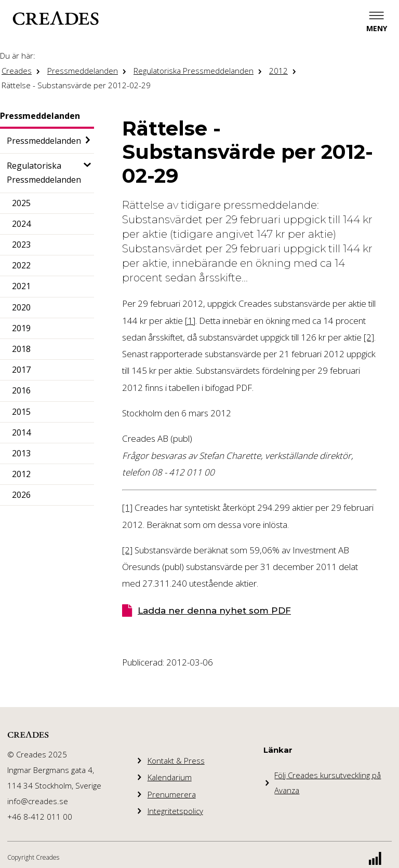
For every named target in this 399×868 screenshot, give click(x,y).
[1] (190, 321)
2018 (21, 349)
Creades (17, 71)
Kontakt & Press (176, 761)
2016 (21, 390)
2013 (21, 453)
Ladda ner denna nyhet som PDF (214, 611)
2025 (21, 203)
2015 (21, 412)
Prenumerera (172, 794)
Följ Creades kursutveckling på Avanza (328, 783)
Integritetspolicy (175, 811)
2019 (21, 328)
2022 (21, 265)
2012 (278, 71)
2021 (21, 286)
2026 (21, 495)
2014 (21, 432)
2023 (21, 245)
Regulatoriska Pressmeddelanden (194, 71)
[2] (369, 337)
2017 (21, 370)
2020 (21, 307)
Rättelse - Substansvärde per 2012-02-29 (76, 85)
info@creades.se (38, 801)
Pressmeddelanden (83, 71)
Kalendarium (170, 777)
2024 (21, 224)
